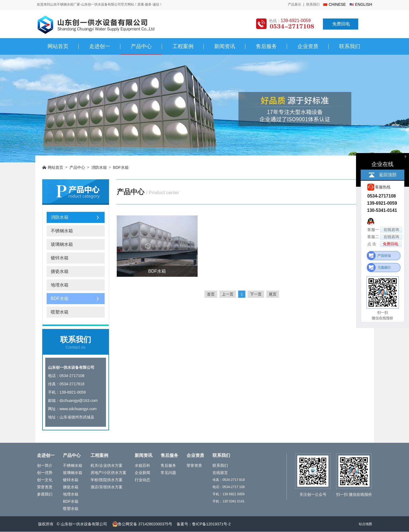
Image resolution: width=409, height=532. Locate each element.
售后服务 (266, 46)
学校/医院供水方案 (107, 480)
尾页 (273, 294)
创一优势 (45, 473)
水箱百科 (142, 465)
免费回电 (341, 24)
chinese (337, 4)
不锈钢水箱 (62, 231)
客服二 (385, 237)
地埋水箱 (60, 285)
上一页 (228, 294)
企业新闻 (142, 473)
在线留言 (220, 473)
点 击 (384, 244)
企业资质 (308, 46)
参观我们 (45, 494)
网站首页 (58, 46)
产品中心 (141, 46)
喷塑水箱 (60, 312)
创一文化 (45, 480)
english (364, 4)
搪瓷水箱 (60, 271)
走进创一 (100, 46)
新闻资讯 (225, 46)
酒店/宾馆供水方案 (107, 487)
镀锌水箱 (60, 258)
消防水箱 (99, 167)
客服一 (385, 230)
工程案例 (183, 46)
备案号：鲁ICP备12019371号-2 (204, 524)
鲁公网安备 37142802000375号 (142, 524)
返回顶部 (388, 175)
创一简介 (45, 465)
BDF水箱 (121, 167)
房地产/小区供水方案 (108, 473)
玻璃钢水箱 (62, 244)
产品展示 (294, 4)
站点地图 (365, 524)
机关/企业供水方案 (107, 465)
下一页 (256, 294)
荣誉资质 (45, 487)
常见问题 (168, 473)
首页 (211, 294)
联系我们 (313, 4)
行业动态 (142, 480)
